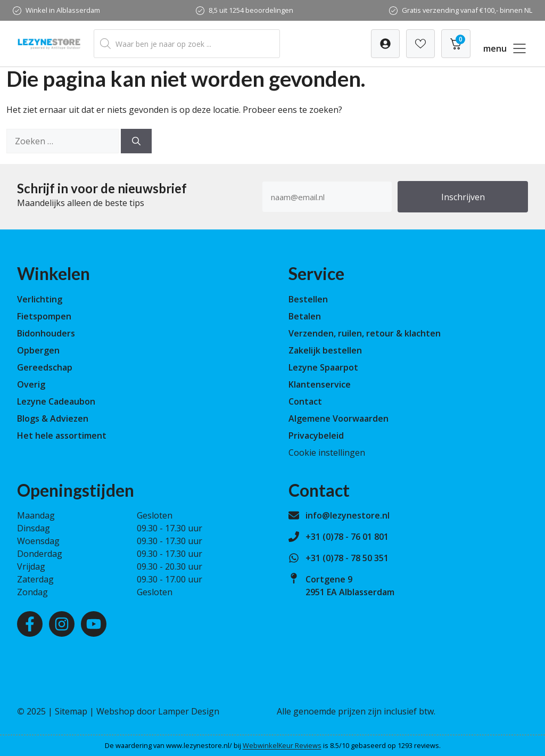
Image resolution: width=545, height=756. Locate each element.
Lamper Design (189, 711)
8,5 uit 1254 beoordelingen (251, 10)
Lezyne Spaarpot (323, 367)
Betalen (305, 316)
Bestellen (308, 299)
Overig (31, 384)
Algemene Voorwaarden (338, 418)
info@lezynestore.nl (348, 515)
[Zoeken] (136, 141)
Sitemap (71, 711)
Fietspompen (44, 316)
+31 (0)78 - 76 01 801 (347, 537)
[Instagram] (62, 624)
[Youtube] (94, 624)
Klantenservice (320, 384)
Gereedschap (45, 367)
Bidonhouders (46, 333)
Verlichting (40, 299)
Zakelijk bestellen (325, 350)
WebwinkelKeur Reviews (282, 745)
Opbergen (38, 350)
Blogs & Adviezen (53, 418)
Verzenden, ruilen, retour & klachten (365, 333)
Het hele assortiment (62, 435)
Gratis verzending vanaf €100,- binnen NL (467, 10)
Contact (305, 401)
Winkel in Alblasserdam (63, 10)
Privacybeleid (316, 435)
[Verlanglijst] (385, 44)
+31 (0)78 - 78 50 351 (347, 558)
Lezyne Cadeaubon (56, 401)
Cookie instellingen (327, 453)
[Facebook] (30, 624)
